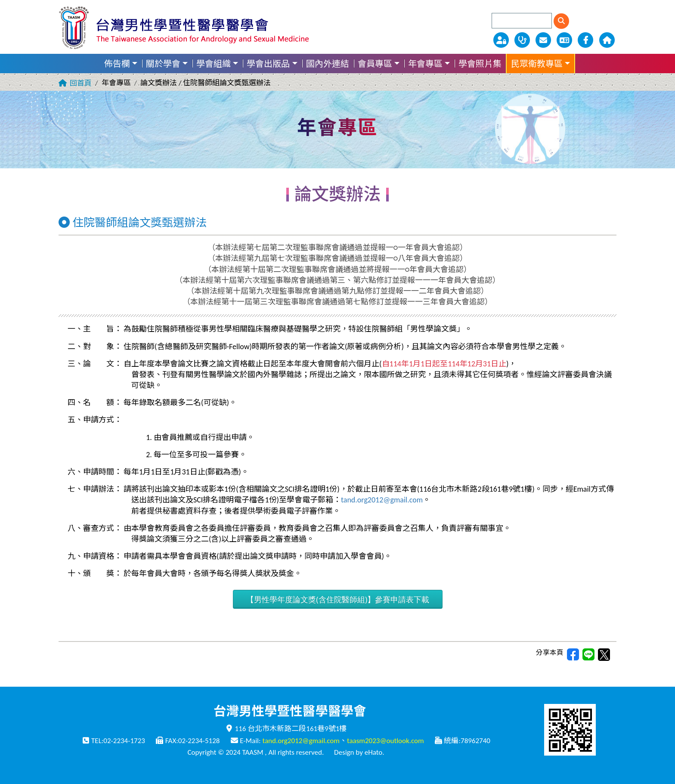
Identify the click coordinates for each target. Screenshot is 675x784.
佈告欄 (117, 64)
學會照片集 (480, 64)
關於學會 (163, 64)
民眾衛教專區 (537, 64)
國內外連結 (328, 64)
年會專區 (425, 64)
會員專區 (375, 64)
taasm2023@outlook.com (385, 741)
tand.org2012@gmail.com (382, 500)
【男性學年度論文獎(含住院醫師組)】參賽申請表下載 (338, 599)
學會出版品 (268, 64)
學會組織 (214, 64)
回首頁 (81, 83)
